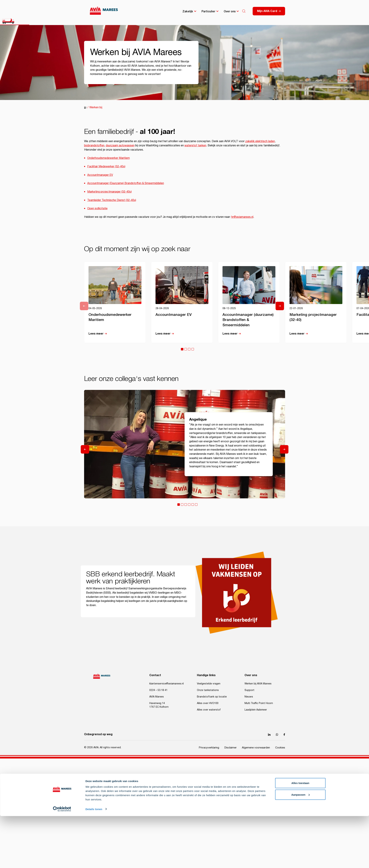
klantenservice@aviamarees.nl (167, 684)
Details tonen (94, 539)
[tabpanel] (115, 302)
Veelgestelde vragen (209, 684)
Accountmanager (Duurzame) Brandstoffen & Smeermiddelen (126, 183)
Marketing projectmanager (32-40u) (109, 192)
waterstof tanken (195, 146)
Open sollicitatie (97, 209)
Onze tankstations (208, 690)
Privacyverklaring (209, 748)
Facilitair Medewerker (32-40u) (106, 167)
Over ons (230, 11)
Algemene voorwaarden (256, 748)
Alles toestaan (300, 513)
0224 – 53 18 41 (158, 690)
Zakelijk (188, 11)
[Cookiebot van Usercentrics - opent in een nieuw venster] (62, 539)
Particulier (208, 11)
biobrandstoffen (94, 146)
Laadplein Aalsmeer (256, 710)
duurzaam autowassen (120, 146)
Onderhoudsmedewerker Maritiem (109, 158)
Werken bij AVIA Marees (258, 684)
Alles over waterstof (209, 710)
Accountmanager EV (100, 175)
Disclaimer (231, 748)
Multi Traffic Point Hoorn (259, 703)
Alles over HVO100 (208, 703)
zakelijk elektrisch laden (260, 141)
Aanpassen (300, 525)
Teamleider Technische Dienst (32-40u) (112, 200)
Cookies (280, 748)
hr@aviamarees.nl (242, 217)
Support (249, 690)
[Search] (244, 11)
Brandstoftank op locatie (212, 697)
